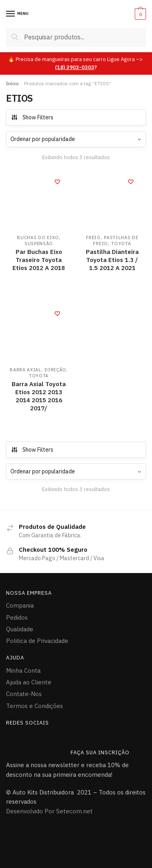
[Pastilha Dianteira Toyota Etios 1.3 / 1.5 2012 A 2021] (112, 200)
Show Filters (32, 117)
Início (12, 83)
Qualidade (20, 629)
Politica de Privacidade (37, 641)
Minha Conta (23, 670)
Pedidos (17, 617)
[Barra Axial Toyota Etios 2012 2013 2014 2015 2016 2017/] (39, 332)
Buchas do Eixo (38, 237)
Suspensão (39, 244)
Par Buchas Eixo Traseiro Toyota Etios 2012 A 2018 (39, 260)
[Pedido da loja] (76, 139)
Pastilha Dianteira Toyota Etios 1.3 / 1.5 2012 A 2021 (112, 260)
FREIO (93, 237)
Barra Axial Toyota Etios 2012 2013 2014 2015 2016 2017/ (39, 396)
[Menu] (11, 14)
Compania (20, 605)
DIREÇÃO (55, 370)
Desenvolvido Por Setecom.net (49, 811)
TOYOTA (121, 244)
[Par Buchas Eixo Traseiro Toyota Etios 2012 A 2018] (39, 200)
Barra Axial (25, 370)
